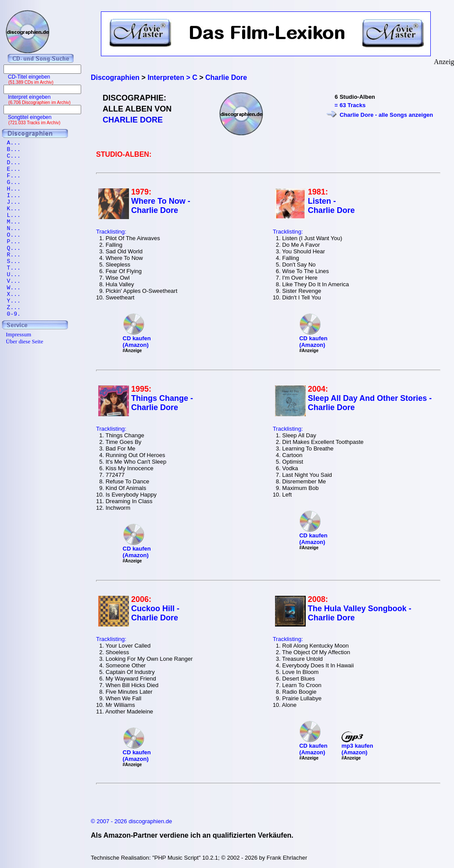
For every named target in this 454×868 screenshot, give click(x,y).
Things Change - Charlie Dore (162, 403)
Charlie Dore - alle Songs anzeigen (386, 115)
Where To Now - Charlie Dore (161, 206)
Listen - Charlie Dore (331, 206)
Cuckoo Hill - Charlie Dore (155, 613)
